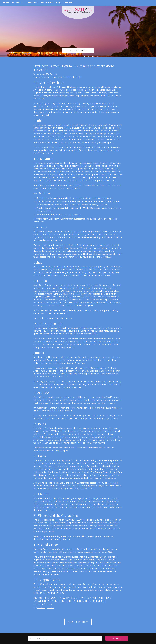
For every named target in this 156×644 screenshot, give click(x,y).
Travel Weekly (41, 608)
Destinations (32, 3)
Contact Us (69, 3)
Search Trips (47, 3)
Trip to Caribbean (78, 50)
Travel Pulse (51, 608)
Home (6, 3)
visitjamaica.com (64, 374)
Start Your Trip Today (78, 622)
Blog (58, 3)
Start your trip (117, 638)
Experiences (18, 3)
